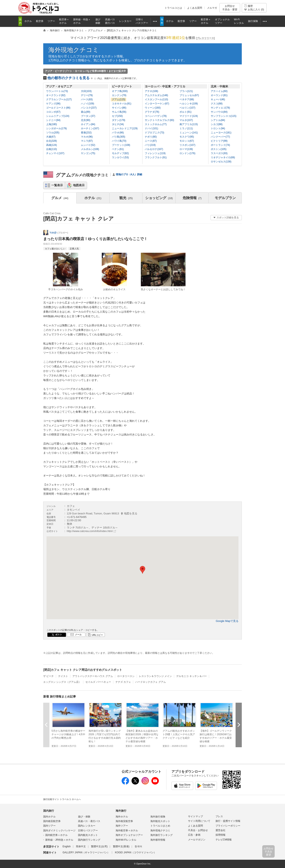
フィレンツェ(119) (155, 153)
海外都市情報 (158, 840)
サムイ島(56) (119, 112)
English (66, 846)
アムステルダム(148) (156, 95)
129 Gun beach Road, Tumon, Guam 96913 (102, 513)
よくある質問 (195, 8)
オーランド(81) (219, 95)
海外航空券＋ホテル (127, 831)
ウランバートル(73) (57, 91)
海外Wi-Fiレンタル (126, 840)
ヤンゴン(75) (88, 153)
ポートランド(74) (220, 145)
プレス (219, 816)
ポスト (59, 635)
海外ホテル (122, 817)
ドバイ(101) (151, 128)
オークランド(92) (56, 95)
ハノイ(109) (87, 104)
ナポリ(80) (151, 137)
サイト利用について (199, 821)
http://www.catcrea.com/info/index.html (90, 531)
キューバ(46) (218, 99)
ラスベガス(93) (219, 153)
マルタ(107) (186, 120)
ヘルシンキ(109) (189, 104)
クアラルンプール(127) (59, 99)
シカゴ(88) (217, 124)
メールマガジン (197, 840)
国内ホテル (49, 817)
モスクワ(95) (187, 137)
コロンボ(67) (53, 112)
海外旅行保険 (158, 817)
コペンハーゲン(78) (156, 116)
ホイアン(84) (88, 124)
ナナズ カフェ (123, 682)
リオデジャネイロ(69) (223, 157)
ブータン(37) (88, 116)
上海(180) (51, 124)
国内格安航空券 (52, 821)
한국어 (138, 846)
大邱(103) (86, 91)
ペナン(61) (118, 149)
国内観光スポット (88, 835)
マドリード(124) (189, 116)
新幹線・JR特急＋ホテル (59, 840)
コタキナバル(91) (122, 104)
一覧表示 (57, 185)
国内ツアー (49, 826)
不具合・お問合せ (198, 830)
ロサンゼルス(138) (221, 162)
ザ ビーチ (48, 676)
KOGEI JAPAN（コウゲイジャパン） (136, 852)
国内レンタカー (87, 826)
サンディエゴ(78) (220, 108)
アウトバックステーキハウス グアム (93, 676)
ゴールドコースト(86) (58, 108)
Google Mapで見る (227, 621)
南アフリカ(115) (189, 124)
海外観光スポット (160, 821)
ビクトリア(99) (219, 141)
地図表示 (79, 185)
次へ (239, 725)
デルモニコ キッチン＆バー (191, 676)
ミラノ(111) (186, 128)
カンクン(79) (119, 95)
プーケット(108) (121, 145)
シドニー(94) (53, 120)
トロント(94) (218, 128)
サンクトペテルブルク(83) (159, 120)
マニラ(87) (87, 141)
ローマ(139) (186, 149)
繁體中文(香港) (121, 846)
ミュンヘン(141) (189, 133)
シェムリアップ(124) (58, 116)
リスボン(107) (187, 145)
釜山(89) (86, 112)
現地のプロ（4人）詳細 (129, 174)
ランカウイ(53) (120, 157)
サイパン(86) (119, 108)
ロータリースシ (126, 676)
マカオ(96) (87, 137)
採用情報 (220, 835)
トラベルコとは (173, 8)
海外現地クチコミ (74, 50)
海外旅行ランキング (162, 835)
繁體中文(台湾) (99, 846)
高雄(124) (51, 145)
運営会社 (220, 830)
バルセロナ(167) (154, 149)
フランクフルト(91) (156, 157)
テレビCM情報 (224, 840)
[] (205, 38)
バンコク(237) (89, 108)
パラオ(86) (118, 133)
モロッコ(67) (187, 141)
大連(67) (51, 137)
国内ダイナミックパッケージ (59, 831)
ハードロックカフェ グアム (150, 682)
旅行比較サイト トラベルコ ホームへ (62, 799)
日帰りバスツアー (88, 831)
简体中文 (81, 846)
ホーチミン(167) (90, 128)
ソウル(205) (53, 133)
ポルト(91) (185, 112)
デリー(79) (87, 95)
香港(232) (86, 133)
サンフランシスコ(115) (224, 116)
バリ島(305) (119, 137)
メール (78, 635)
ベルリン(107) (187, 108)
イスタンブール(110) (156, 99)
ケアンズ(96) (53, 104)
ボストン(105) (219, 149)
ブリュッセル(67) (189, 95)
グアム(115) (119, 99)
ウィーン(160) (153, 108)
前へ (46, 725)
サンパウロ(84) (219, 112)
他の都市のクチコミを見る (93, 78)
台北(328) (51, 141)
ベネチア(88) (187, 99)
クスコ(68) (217, 104)
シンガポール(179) (56, 128)
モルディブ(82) (120, 153)
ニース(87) (151, 141)
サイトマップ (195, 816)
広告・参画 (194, 835)
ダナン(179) (119, 120)
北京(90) (86, 120)
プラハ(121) (186, 91)
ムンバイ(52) (88, 145)
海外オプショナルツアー (129, 835)
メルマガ (212, 8)
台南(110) (51, 149)
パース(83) (87, 99)
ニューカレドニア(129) (125, 128)
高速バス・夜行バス (89, 821)
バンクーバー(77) (220, 137)
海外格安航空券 (124, 821)
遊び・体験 (84, 817)
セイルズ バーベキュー (98, 682)
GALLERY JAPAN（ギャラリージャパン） (86, 852)
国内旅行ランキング (89, 840)
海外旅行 (121, 811)
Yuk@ (53, 233)
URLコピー (97, 635)
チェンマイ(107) (55, 153)
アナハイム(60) (219, 91)
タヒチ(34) (118, 124)
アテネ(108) (151, 91)
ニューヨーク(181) (221, 133)
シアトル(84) (218, 120)
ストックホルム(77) (156, 124)
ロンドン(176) (187, 153)
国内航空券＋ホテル (56, 835)
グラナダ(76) (152, 112)
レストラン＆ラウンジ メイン (155, 676)
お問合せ (230, 8)
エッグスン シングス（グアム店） (62, 682)
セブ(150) (117, 116)
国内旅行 (49, 811)
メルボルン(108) (90, 149)
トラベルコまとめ (160, 826)
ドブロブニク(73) (154, 133)
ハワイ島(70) (119, 141)
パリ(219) (150, 145)
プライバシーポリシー (228, 826)
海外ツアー (122, 826)
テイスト (63, 676)
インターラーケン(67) (157, 104)
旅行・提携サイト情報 (228, 821)
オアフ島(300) (120, 91)
